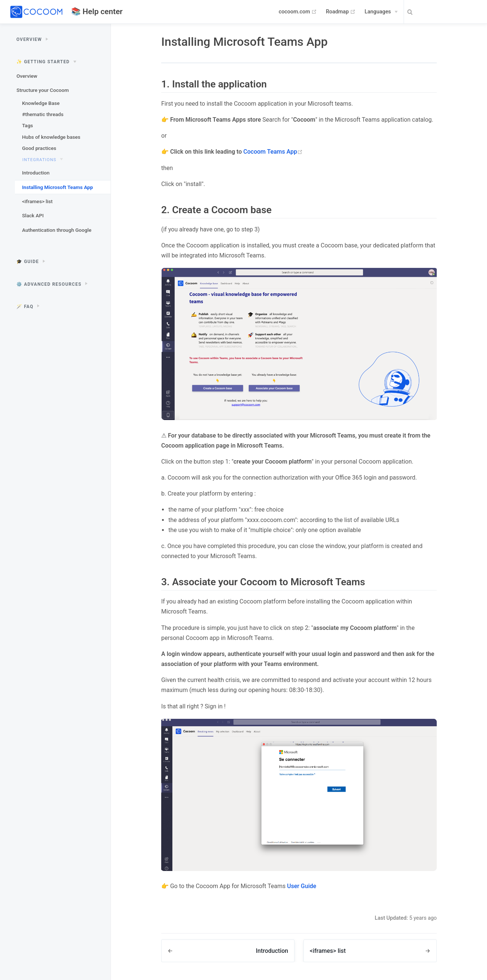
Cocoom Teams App (273, 152)
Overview (27, 76)
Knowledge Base (41, 103)
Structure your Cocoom (43, 90)
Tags (27, 125)
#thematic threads (43, 114)
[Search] (441, 12)
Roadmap (341, 12)
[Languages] (381, 12)
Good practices (39, 148)
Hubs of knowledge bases (51, 137)
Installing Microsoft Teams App (57, 187)
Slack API (33, 215)
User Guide (302, 886)
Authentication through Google (57, 230)
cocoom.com (298, 12)
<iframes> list (37, 201)
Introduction (36, 173)
